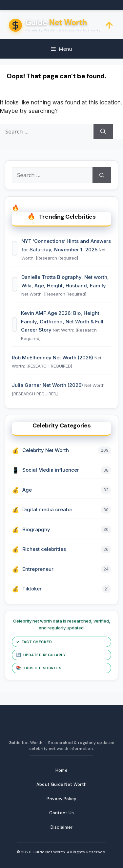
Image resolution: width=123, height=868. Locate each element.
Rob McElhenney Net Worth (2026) (53, 358)
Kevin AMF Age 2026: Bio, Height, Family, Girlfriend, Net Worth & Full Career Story (62, 321)
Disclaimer (62, 827)
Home (61, 770)
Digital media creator (47, 509)
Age (27, 490)
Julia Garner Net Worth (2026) (48, 385)
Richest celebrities (44, 549)
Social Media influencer (51, 470)
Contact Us (62, 813)
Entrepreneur (38, 569)
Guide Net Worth (49, 852)
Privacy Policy (61, 799)
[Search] (103, 132)
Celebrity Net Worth (46, 450)
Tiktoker (32, 589)
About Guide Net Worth (61, 784)
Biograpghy (36, 529)
